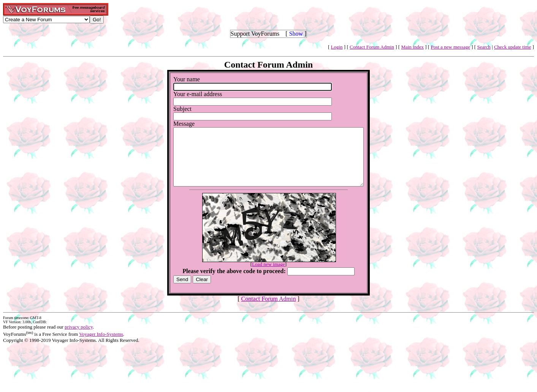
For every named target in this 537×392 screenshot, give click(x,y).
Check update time (512, 47)
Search (484, 47)
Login (337, 47)
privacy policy (79, 338)
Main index (412, 47)
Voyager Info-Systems (101, 345)
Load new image (268, 276)
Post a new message (450, 47)
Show (296, 34)
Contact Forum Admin (372, 47)
